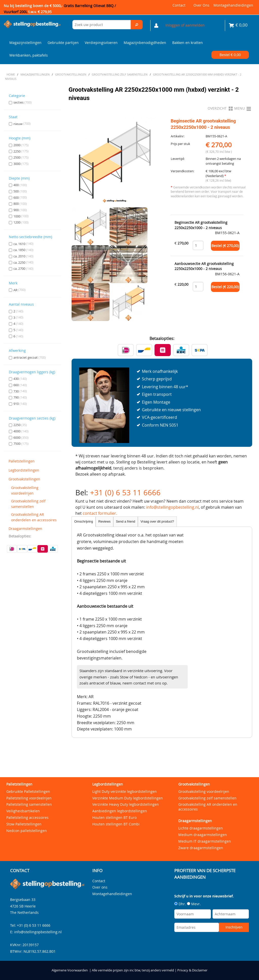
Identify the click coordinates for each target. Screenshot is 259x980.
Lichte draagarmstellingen (201, 828)
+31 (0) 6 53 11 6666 (125, 493)
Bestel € (230, 55)
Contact (179, 5)
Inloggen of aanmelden (185, 25)
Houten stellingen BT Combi (116, 824)
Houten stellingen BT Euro (114, 817)
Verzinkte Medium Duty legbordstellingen (128, 798)
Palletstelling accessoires (27, 817)
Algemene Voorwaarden (70, 970)
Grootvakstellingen (24, 479)
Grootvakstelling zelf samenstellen (28, 504)
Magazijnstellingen (25, 43)
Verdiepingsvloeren (101, 43)
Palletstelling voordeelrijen (29, 798)
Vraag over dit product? (157, 521)
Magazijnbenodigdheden (145, 43)
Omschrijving (84, 521)
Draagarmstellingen (25, 529)
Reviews (104, 521)
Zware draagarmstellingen (201, 848)
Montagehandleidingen (233, 5)
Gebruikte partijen (63, 43)
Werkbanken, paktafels (29, 55)
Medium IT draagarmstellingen (205, 841)
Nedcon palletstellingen (27, 831)
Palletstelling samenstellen (29, 804)
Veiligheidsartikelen (23, 811)
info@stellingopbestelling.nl (172, 507)
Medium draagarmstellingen (203, 835)
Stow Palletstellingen (24, 824)
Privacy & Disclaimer (192, 970)
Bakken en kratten (188, 43)
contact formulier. (100, 513)
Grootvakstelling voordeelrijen (25, 490)
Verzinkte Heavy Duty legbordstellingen (126, 804)
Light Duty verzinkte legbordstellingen (125, 791)
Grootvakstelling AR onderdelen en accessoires (34, 517)
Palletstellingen (22, 461)
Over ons (201, 5)
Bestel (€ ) (225, 246)
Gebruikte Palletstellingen (28, 791)
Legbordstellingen (24, 470)
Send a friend (125, 521)
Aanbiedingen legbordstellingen (120, 811)
